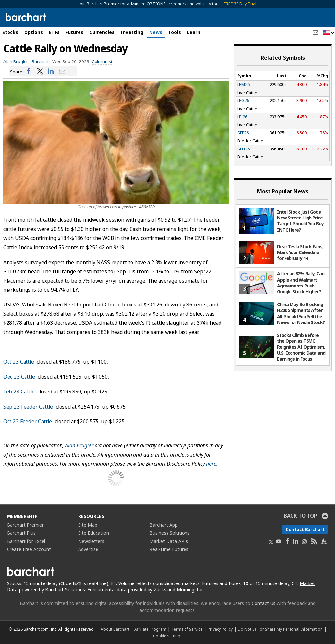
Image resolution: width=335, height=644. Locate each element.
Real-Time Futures (169, 549)
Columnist (102, 61)
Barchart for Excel (26, 541)
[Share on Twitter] (40, 71)
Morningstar (189, 590)
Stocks (10, 32)
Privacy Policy (220, 629)
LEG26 (243, 100)
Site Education (94, 533)
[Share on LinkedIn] (51, 71)
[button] (328, 33)
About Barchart (115, 629)
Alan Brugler (79, 445)
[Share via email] (62, 71)
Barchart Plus (21, 533)
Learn (194, 32)
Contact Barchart (305, 529)
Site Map (88, 525)
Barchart (40, 61)
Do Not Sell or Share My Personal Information (280, 629)
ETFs (54, 32)
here (211, 464)
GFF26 (243, 133)
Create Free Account (29, 549)
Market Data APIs (169, 541)
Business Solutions (170, 533)
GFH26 (243, 149)
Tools (175, 32)
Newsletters (91, 541)
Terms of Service (187, 629)
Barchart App (164, 525)
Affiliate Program (150, 629)
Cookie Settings (168, 636)
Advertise (88, 549)
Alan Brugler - (17, 61)
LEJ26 (242, 117)
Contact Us (264, 603)
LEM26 (243, 84)
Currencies (102, 32)
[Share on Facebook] (29, 71)
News (156, 32)
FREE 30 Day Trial (240, 4)
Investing (132, 32)
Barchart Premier (25, 525)
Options (34, 32)
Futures (74, 32)
